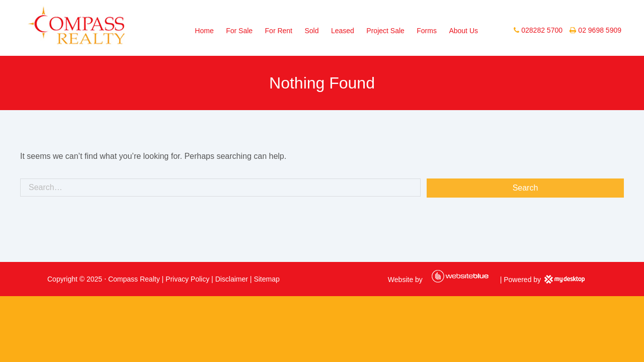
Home (204, 31)
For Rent (279, 31)
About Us (463, 31)
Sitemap (266, 279)
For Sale (239, 31)
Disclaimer (232, 279)
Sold (311, 31)
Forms (427, 31)
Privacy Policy (187, 279)
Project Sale (385, 31)
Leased (343, 31)
